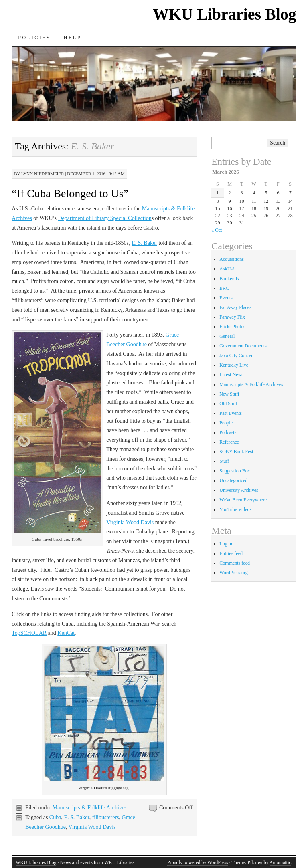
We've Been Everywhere (243, 500)
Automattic (280, 862)
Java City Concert (237, 355)
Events (226, 298)
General (227, 336)
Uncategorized (233, 480)
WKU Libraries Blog (225, 14)
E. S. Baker (144, 243)
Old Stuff (228, 404)
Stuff (224, 461)
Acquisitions (232, 259)
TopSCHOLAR (29, 633)
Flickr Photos (232, 327)
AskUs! (227, 269)
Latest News (231, 375)
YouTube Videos (235, 509)
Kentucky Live (234, 365)
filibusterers (106, 817)
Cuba (55, 817)
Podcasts (228, 432)
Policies (34, 38)
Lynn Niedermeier (43, 174)
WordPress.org (233, 573)
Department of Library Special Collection (104, 218)
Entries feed (231, 553)
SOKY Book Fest (236, 452)
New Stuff (229, 394)
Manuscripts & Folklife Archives (90, 808)
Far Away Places (235, 307)
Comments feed (235, 563)
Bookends (229, 279)
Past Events (231, 413)
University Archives (239, 490)
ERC (224, 288)
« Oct (217, 230)
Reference (229, 442)
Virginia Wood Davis (131, 522)
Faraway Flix (232, 317)
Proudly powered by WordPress (198, 862)
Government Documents (243, 346)
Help (73, 38)
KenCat (66, 633)
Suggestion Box (235, 471)
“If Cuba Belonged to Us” (70, 193)
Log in (226, 544)
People (226, 423)
